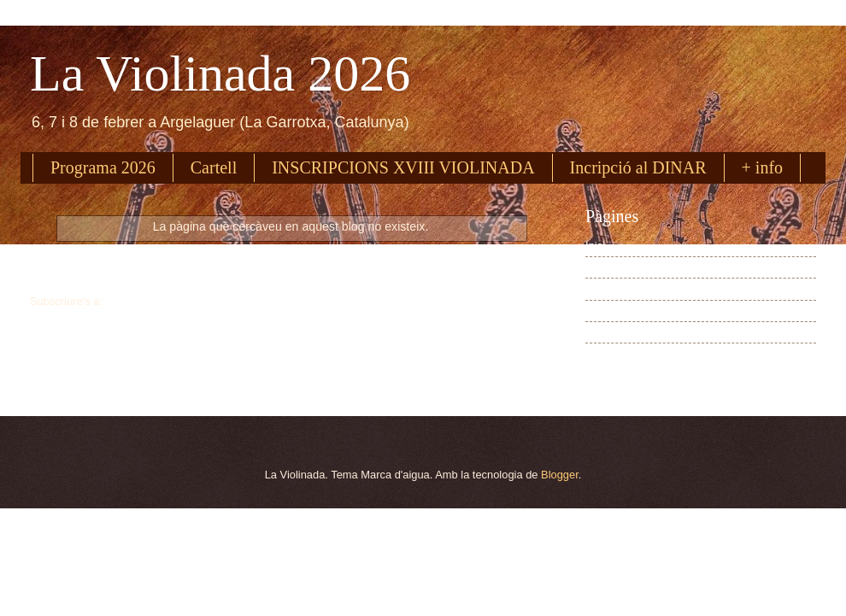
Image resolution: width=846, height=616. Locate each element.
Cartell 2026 (615, 332)
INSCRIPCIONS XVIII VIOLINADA (403, 167)
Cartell (214, 167)
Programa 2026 (103, 167)
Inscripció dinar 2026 (636, 311)
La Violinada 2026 (220, 73)
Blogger (560, 475)
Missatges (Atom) (148, 301)
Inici (291, 267)
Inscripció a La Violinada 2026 (659, 289)
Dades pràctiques (628, 354)
